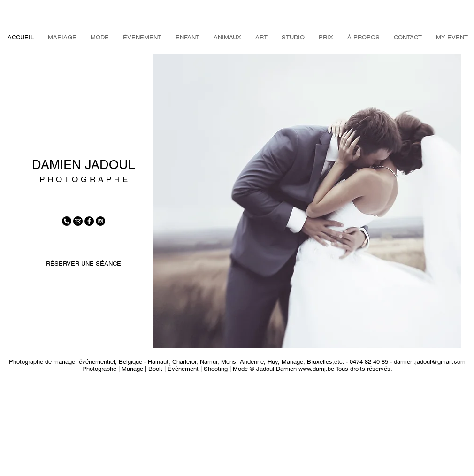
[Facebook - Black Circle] (89, 221)
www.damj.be (316, 369)
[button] (307, 201)
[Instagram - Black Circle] (100, 221)
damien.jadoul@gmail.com (430, 362)
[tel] (67, 221)
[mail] (78, 221)
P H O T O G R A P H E (84, 179)
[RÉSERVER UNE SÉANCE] (83, 264)
